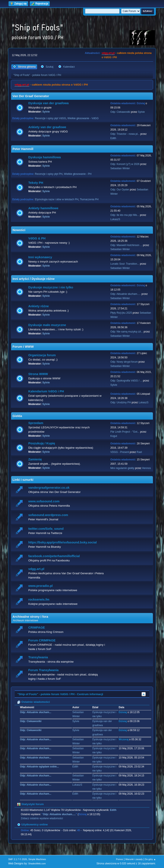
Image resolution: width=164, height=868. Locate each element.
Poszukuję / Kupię (42, 443)
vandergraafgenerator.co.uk (49, 488)
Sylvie (46, 112)
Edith (113, 138)
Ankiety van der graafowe (47, 127)
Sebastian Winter (120, 168)
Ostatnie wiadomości (33, 702)
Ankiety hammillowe (43, 208)
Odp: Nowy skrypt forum (124, 362)
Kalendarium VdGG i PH (46, 391)
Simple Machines (37, 859)
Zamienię (35, 459)
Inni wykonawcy (40, 257)
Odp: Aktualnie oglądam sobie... (39, 767)
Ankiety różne (38, 306)
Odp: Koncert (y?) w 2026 (125, 164)
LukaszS (115, 219)
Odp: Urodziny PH (121, 402)
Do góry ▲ (150, 859)
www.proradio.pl (40, 586)
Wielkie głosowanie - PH (78, 174)
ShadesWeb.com (37, 864)
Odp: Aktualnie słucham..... (126, 294)
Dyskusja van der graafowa (48, 103)
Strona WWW (38, 374)
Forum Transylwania (43, 670)
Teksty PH (36, 183)
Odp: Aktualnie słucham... (36, 712)
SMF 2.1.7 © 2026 (18, 859)
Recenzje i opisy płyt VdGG (50, 118)
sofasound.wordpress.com (48, 515)
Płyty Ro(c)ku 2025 (121, 313)
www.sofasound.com (44, 501)
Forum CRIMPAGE (42, 640)
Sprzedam (36, 423)
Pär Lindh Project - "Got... (125, 432)
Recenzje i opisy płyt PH (49, 174)
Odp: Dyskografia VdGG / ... (126, 381)
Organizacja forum (42, 355)
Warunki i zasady (134, 859)
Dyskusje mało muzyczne (47, 325)
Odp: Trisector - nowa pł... (125, 134)
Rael (139, 452)
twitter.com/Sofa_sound (46, 529)
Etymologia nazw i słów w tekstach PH (57, 199)
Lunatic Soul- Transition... (125, 264)
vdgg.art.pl (108, 53)
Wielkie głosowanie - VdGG (83, 118)
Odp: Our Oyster (120, 190)
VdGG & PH (37, 238)
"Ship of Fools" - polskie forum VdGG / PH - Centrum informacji (60, 694)
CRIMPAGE (37, 628)
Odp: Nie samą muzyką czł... (127, 332)
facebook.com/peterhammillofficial (54, 556)
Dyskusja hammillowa (44, 157)
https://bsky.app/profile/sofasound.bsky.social (62, 542)
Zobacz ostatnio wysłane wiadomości (42, 818)
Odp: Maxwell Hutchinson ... (126, 245)
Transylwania (38, 657)
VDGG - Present (120, 452)
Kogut (114, 436)
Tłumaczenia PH (89, 199)
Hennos (146, 468)
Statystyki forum (30, 804)
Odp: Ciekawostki (120, 112)
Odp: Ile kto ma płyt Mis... (125, 215)
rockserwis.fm (39, 599)
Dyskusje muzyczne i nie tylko (51, 287)
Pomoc (120, 859)
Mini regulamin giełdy (122, 468)
